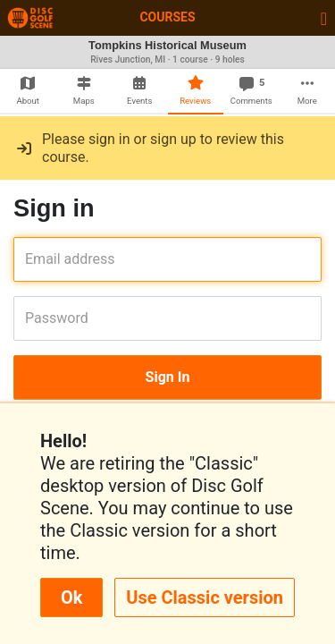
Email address (31, 259)
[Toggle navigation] (324, 18)
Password (31, 318)
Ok (71, 597)
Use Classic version (205, 597)
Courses (167, 17)
